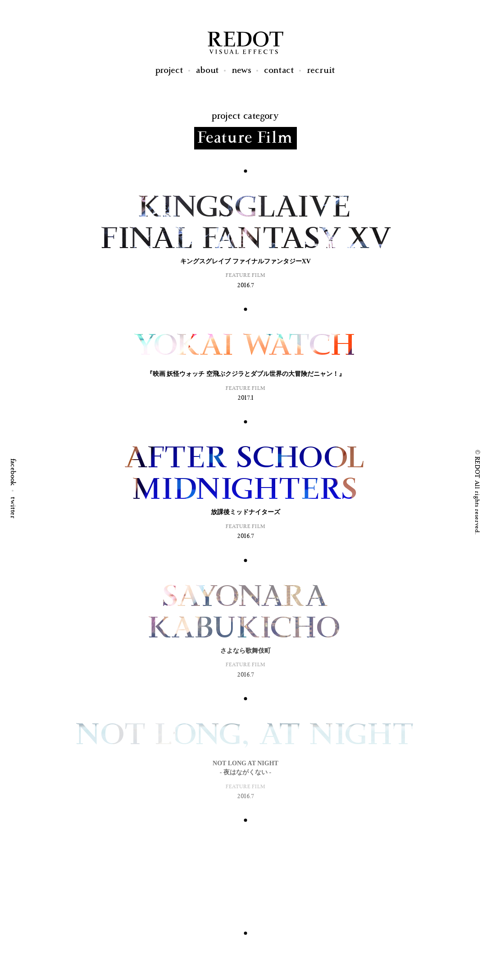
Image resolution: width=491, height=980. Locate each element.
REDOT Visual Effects (245, 43)
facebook (13, 472)
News (242, 70)
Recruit (321, 70)
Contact (280, 70)
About (208, 70)
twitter (13, 508)
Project (170, 70)
